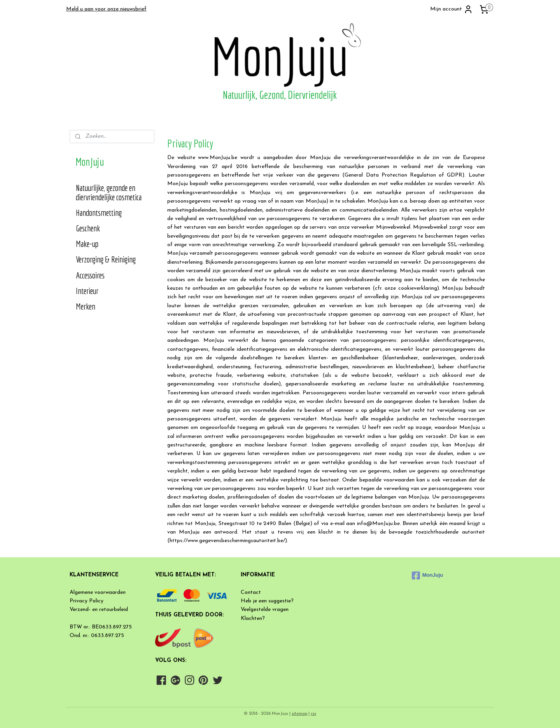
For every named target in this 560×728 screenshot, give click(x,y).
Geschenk (88, 228)
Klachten (251, 619)
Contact (251, 592)
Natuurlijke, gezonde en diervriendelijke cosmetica (109, 192)
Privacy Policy (87, 601)
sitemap (299, 714)
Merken (86, 306)
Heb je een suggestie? (267, 601)
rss (313, 714)
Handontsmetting (99, 213)
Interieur (87, 291)
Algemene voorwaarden (98, 592)
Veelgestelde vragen (265, 610)
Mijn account (451, 9)
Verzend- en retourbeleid (99, 610)
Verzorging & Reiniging (106, 259)
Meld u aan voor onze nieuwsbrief (106, 9)
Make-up (87, 244)
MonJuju (427, 576)
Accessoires (90, 275)
